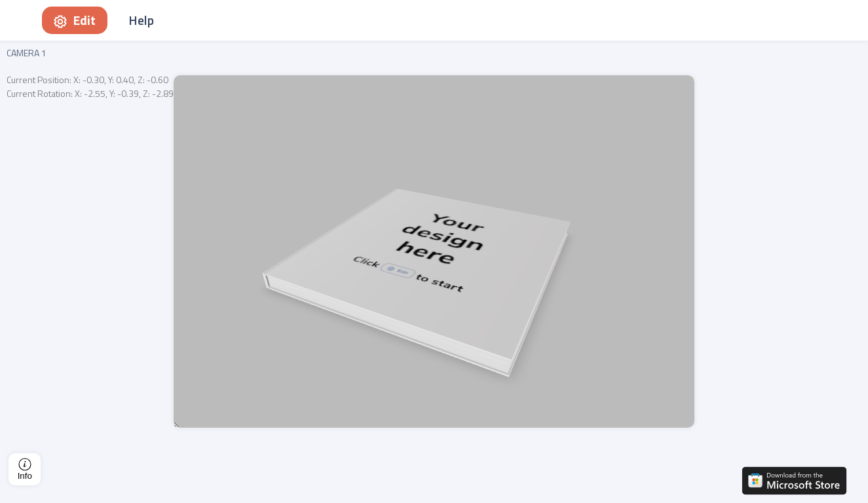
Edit (75, 20)
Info (25, 469)
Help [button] (141, 20)
